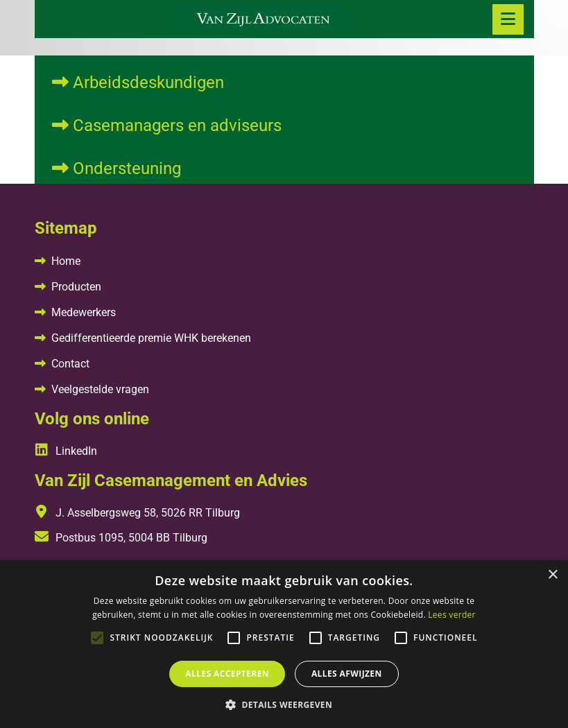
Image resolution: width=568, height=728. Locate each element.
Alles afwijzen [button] (347, 674)
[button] (284, 704)
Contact (70, 364)
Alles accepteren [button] (227, 674)
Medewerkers (84, 312)
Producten (76, 287)
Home (66, 261)
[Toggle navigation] (508, 19)
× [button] (552, 575)
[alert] (284, 644)
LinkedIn (66, 451)
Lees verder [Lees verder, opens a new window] (452, 615)
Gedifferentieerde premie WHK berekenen (151, 338)
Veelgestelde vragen (100, 389)
